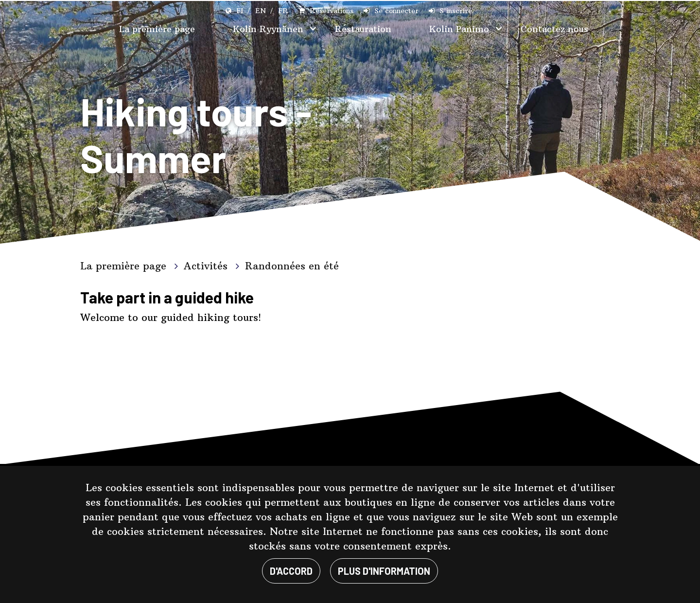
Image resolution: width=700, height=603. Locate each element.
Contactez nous (554, 29)
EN (261, 11)
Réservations (332, 11)
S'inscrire (456, 11)
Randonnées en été (292, 266)
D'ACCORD (291, 571)
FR (283, 11)
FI (240, 11)
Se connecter (396, 11)
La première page (157, 29)
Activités (207, 266)
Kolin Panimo (461, 29)
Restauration (363, 29)
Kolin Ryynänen (270, 29)
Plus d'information (384, 571)
